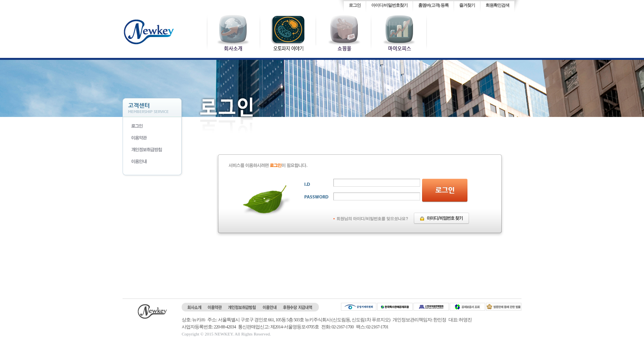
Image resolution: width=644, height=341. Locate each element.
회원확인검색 (497, 5)
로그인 (355, 5)
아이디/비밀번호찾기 (389, 5)
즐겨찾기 (467, 5)
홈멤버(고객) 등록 (433, 5)
